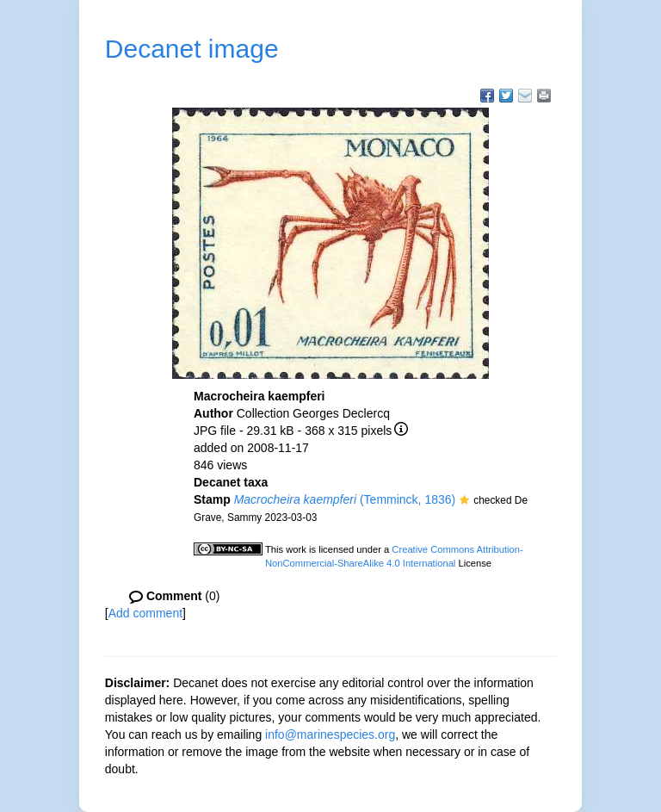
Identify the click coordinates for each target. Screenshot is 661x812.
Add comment (145, 613)
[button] (464, 501)
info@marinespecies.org (330, 735)
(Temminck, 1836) (345, 499)
